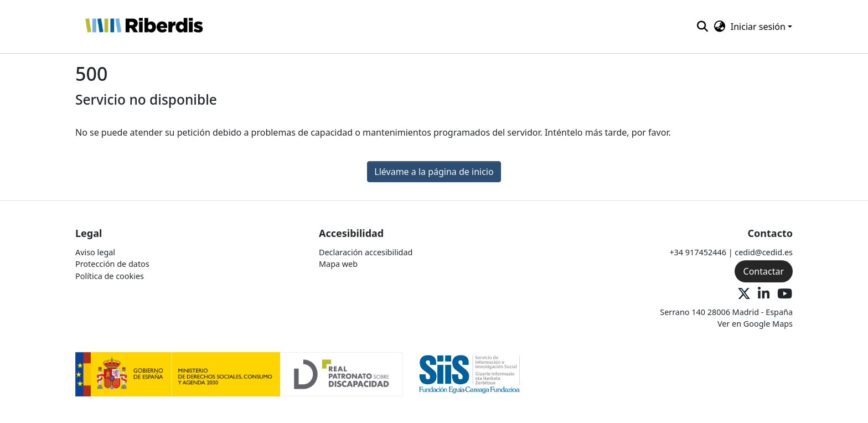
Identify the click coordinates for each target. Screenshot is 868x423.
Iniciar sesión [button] (759, 27)
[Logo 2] (470, 373)
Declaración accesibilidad (366, 252)
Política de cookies (110, 276)
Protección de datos (112, 264)
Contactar (764, 271)
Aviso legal (95, 252)
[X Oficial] (744, 294)
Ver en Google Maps (755, 324)
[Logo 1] (239, 373)
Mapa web (338, 264)
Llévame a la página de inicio (434, 172)
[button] (144, 27)
